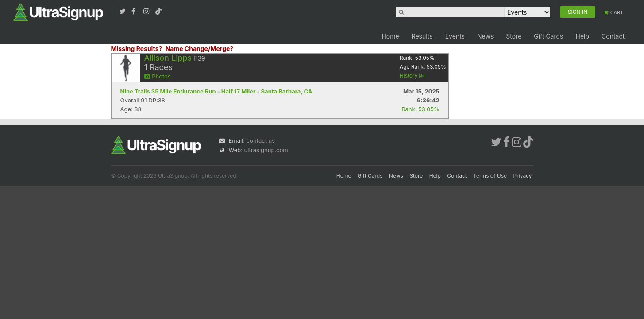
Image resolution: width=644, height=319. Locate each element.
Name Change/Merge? (200, 49)
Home (390, 36)
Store (514, 36)
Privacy (523, 176)
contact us (261, 140)
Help (582, 36)
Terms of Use (490, 176)
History (413, 76)
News (485, 36)
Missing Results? (137, 49)
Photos (158, 76)
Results (422, 36)
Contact (613, 36)
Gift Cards (548, 36)
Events (455, 36)
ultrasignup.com (266, 150)
